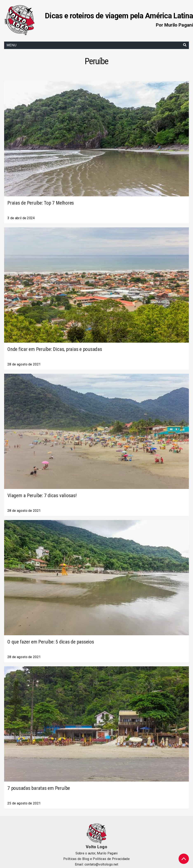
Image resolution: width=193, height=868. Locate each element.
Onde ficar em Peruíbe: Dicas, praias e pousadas (55, 349)
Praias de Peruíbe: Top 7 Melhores (41, 203)
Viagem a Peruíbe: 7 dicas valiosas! (42, 496)
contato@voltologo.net (101, 864)
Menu (12, 45)
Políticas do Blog (76, 859)
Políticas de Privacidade (111, 859)
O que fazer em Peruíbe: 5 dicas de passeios (51, 642)
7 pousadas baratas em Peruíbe (39, 788)
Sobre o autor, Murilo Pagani (97, 853)
